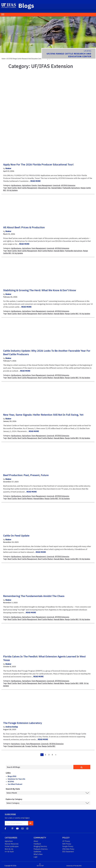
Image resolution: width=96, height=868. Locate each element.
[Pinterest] (12, 829)
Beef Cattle (12, 188)
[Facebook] (5, 829)
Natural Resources (12, 844)
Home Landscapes (12, 846)
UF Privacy (66, 841)
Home (3, 59)
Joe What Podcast (15, 784)
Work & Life (9, 849)
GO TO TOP (40, 866)
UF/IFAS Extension (68, 185)
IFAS (80, 866)
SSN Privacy (67, 844)
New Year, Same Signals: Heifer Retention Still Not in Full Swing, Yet (43, 415)
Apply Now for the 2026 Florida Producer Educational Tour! (38, 164)
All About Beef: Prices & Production (24, 227)
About (36, 841)
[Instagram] (27, 829)
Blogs (26, 6)
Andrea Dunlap (12, 727)
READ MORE (36, 181)
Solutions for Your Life (16, 779)
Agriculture (26, 185)
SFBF (81, 683)
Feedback (37, 844)
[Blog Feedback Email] (22, 829)
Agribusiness (16, 185)
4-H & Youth (9, 852)
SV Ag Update (12, 190)
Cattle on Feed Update (16, 536)
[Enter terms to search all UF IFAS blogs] (40, 767)
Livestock (57, 185)
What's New (38, 854)
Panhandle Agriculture (71, 188)
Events (34, 185)
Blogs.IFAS (12, 776)
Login (36, 857)
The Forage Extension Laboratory (23, 723)
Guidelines (37, 852)
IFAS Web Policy (68, 849)
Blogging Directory (40, 846)
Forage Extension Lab (16, 746)
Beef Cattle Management (27, 188)
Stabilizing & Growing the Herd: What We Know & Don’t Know (40, 290)
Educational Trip (44, 188)
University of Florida (72, 866)
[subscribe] (31, 823)
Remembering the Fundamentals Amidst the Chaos (34, 596)
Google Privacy (68, 846)
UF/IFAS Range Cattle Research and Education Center (25, 59)
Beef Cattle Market (45, 251)
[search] (82, 767)
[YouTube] (17, 829)
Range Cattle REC (72, 314)
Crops (23, 744)
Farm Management (45, 185)
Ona (39, 746)
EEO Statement (68, 852)
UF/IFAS (11, 782)
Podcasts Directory (41, 849)
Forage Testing (31, 746)
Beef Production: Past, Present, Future (26, 475)
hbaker (8, 168)
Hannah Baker (57, 188)
